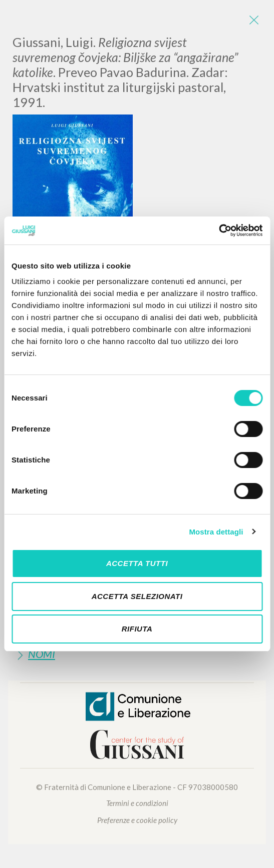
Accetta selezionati (137, 596)
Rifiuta (137, 629)
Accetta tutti (137, 563)
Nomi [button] (42, 654)
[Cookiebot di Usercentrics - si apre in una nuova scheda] (219, 230)
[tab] (137, 654)
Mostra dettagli (216, 532)
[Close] (254, 20)
